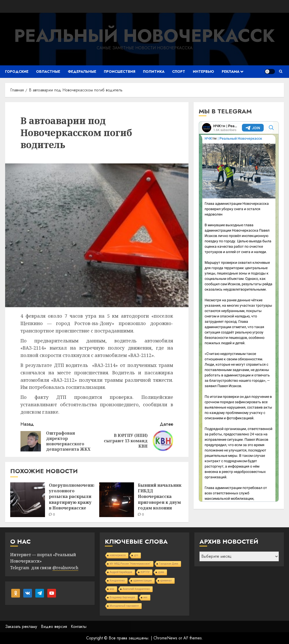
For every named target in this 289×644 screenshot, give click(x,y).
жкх (146, 597)
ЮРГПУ (145, 572)
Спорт (179, 71)
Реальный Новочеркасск (144, 36)
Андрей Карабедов (121, 572)
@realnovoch (65, 568)
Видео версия (54, 627)
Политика (154, 71)
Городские (17, 71)
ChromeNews (165, 638)
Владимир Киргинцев (122, 597)
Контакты (79, 627)
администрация (142, 581)
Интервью (203, 71)
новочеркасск (118, 555)
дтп (136, 555)
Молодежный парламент (124, 606)
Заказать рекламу (21, 627)
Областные (48, 71)
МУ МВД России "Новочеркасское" (130, 564)
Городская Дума (169, 564)
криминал (166, 581)
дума (161, 572)
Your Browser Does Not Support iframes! (239, 312)
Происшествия (120, 71)
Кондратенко (117, 581)
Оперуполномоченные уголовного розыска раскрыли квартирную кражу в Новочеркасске (74, 497)
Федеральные (82, 71)
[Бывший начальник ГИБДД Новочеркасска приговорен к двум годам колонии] (117, 500)
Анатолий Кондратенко (136, 589)
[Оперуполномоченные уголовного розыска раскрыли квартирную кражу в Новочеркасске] (28, 500)
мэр (112, 589)
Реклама (231, 71)
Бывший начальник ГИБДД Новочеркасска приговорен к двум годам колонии (160, 497)
